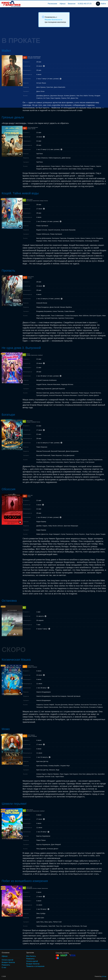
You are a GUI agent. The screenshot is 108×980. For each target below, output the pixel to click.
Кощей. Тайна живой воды (20, 193)
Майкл (6, 51)
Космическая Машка (16, 660)
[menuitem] (52, 4)
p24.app (104, 976)
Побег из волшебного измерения (25, 881)
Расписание (52, 4)
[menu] (57, 4)
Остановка (9, 601)
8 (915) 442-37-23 (85, 4)
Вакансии (72, 4)
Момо (6, 729)
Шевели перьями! (14, 804)
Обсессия (8, 489)
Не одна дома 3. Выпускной (21, 348)
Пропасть (8, 271)
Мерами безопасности (53, 20)
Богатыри (8, 415)
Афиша (62, 4)
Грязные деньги (13, 117)
